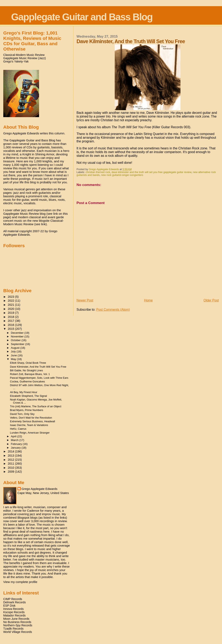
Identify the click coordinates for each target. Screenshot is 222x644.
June (14, 355)
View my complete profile (20, 582)
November (18, 336)
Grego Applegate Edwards (39, 489)
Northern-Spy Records (18, 625)
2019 (12, 313)
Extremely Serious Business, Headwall (33, 421)
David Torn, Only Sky (22, 414)
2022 (12, 301)
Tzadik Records (13, 629)
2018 (12, 317)
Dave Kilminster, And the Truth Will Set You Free (38, 367)
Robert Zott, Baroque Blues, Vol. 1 (30, 374)
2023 (12, 297)
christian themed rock (98, 172)
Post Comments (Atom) (113, 310)
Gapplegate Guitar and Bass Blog (82, 17)
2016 (12, 325)
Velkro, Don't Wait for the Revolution (31, 418)
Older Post (211, 300)
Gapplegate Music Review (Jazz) (25, 58)
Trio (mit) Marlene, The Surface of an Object (36, 406)
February (17, 444)
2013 (12, 456)
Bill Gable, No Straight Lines (27, 370)
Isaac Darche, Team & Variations (29, 425)
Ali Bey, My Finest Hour (24, 392)
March (15, 440)
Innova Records (13, 609)
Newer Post (85, 300)
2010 (12, 468)
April (14, 436)
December (18, 333)
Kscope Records (14, 612)
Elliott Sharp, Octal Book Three (28, 363)
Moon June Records (16, 619)
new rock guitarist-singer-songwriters (122, 175)
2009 (12, 472)
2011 (12, 464)
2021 (12, 305)
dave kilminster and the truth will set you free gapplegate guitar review (151, 172)
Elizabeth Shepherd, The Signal (29, 396)
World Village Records (18, 632)
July (14, 351)
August (16, 348)
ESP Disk (9, 606)
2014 (12, 451)
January (16, 448)
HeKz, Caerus (18, 429)
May (14, 359)
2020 (12, 309)
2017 (12, 321)
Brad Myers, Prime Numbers (27, 410)
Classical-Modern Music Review (24, 55)
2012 (12, 460)
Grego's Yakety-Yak (16, 61)
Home (148, 300)
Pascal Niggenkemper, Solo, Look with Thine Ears (39, 378)
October (16, 340)
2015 (12, 329)
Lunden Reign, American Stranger (30, 433)
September (18, 344)
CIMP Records (13, 599)
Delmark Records (15, 602)
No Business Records (17, 622)
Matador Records (14, 615)
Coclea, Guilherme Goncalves (28, 381)
